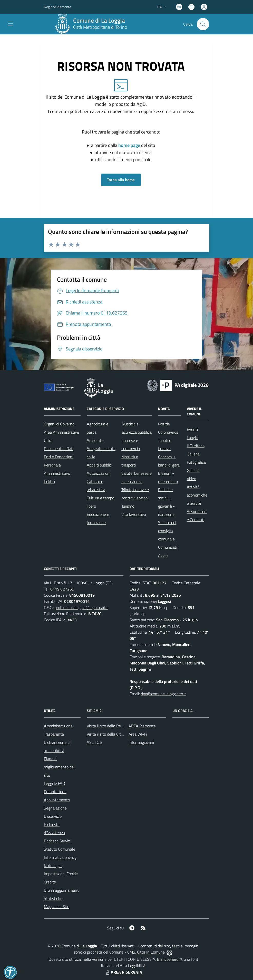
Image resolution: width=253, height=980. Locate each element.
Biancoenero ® (169, 959)
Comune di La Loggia (99, 21)
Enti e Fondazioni (59, 457)
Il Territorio (196, 446)
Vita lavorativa (134, 514)
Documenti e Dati (59, 449)
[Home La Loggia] (93, 24)
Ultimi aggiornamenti (62, 890)
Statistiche (53, 898)
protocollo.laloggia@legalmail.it (81, 607)
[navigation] (10, 24)
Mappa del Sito (57, 907)
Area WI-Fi (138, 734)
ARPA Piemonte (142, 726)
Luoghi (192, 437)
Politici (49, 481)
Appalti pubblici (100, 465)
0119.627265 (62, 589)
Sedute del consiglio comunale (167, 531)
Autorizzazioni (99, 473)
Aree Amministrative (61, 432)
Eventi (192, 429)
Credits (50, 882)
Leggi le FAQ (55, 783)
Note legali (53, 865)
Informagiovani (141, 742)
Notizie (164, 424)
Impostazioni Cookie (61, 874)
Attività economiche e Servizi (197, 495)
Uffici (48, 440)
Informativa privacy (60, 857)
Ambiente (95, 440)
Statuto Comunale (60, 849)
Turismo (128, 506)
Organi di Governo (59, 424)
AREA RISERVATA (123, 972)
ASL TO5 (94, 742)
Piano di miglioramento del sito (59, 767)
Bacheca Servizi (57, 841)
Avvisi (163, 555)
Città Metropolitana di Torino (100, 27)
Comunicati (168, 547)
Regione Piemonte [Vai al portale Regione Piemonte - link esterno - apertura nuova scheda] (57, 7)
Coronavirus (168, 432)
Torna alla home (121, 180)
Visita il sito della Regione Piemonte (117, 726)
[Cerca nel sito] (203, 24)
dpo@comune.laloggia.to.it (163, 694)
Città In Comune (151, 952)
